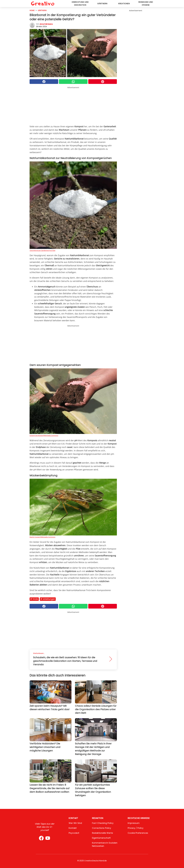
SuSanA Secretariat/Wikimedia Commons (44, 435)
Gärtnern (102, 4)
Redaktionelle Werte (102, 833)
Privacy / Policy (136, 828)
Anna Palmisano (46, 24)
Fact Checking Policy (103, 823)
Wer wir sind (75, 823)
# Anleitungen (48, 599)
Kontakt (73, 828)
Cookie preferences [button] (138, 833)
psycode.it (74, 833)
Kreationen (124, 4)
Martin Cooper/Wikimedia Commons (42, 537)
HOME (32, 10)
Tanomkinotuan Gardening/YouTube (42, 250)
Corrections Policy (102, 828)
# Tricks (34, 599)
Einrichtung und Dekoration (80, 4)
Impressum (134, 823)
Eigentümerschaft (101, 838)
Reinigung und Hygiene (146, 4)
